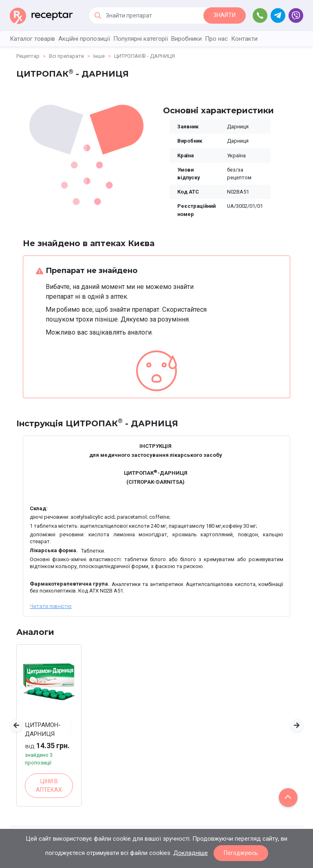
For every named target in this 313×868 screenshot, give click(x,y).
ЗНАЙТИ (225, 15)
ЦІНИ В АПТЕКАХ (49, 785)
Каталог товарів (32, 39)
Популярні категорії (141, 39)
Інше (99, 56)
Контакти (244, 39)
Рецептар (28, 56)
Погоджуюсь (241, 853)
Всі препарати (66, 56)
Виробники (186, 39)
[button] (16, 725)
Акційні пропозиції (84, 39)
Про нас (216, 39)
